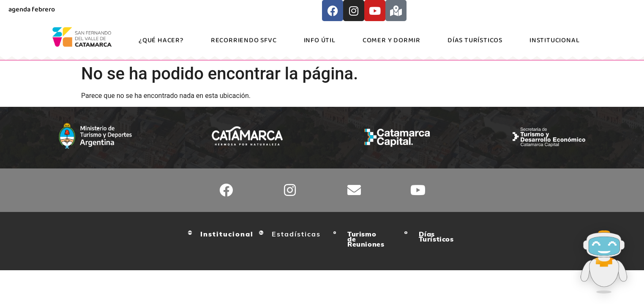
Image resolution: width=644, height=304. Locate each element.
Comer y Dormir (392, 40)
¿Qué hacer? (161, 40)
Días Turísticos (475, 40)
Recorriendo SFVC (244, 40)
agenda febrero (32, 9)
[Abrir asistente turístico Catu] (604, 263)
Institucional (554, 40)
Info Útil (320, 40)
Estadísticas (296, 234)
